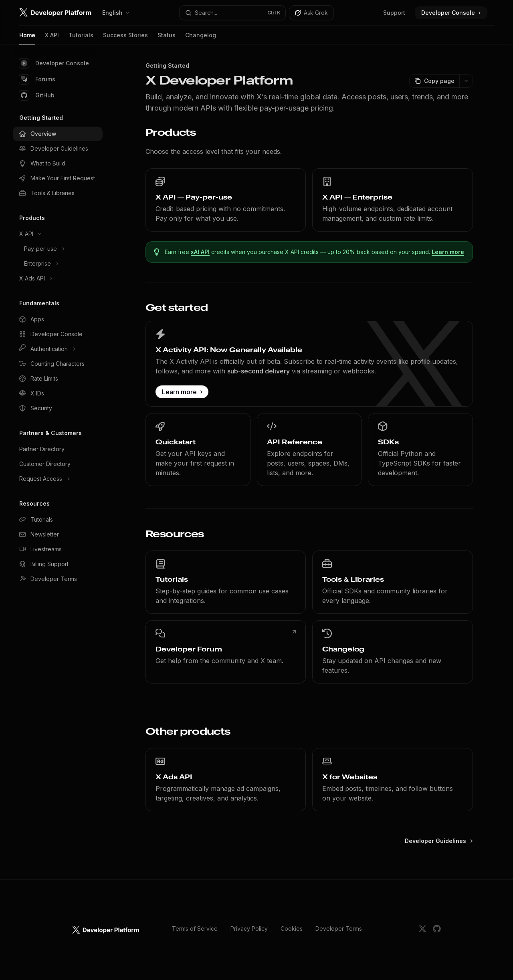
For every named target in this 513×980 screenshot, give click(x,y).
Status (167, 38)
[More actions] (466, 81)
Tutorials (81, 38)
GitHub (37, 95)
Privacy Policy (249, 929)
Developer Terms (339, 929)
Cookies (292, 929)
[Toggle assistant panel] (311, 13)
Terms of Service (195, 929)
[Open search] (232, 13)
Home (27, 38)
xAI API (201, 252)
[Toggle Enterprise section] (58, 264)
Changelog (201, 38)
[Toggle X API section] (58, 234)
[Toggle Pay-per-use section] (58, 249)
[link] (226, 200)
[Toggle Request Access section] (58, 479)
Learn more (448, 252)
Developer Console (54, 63)
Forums (37, 79)
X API (52, 38)
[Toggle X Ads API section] (58, 278)
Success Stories (125, 38)
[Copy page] (434, 81)
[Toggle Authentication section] (58, 349)
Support (394, 13)
